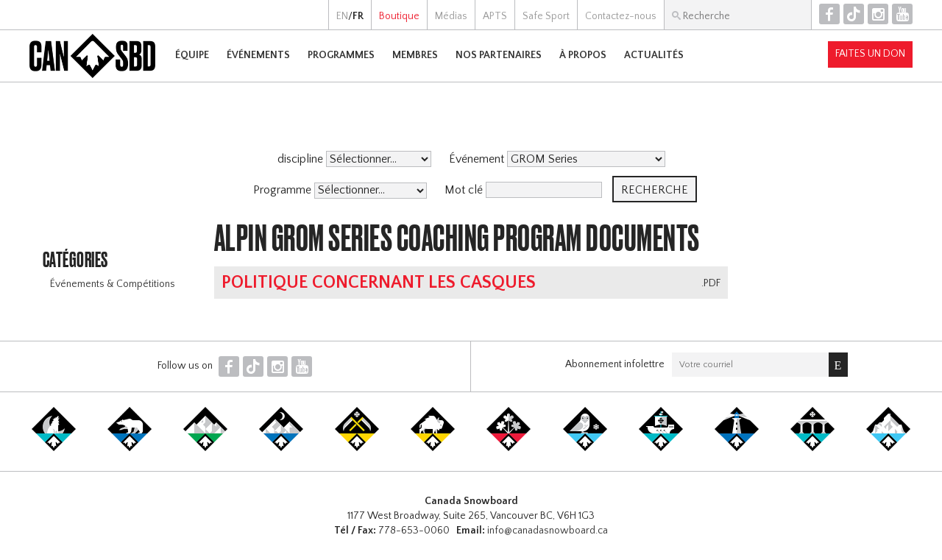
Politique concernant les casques (379, 283)
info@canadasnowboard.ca (548, 531)
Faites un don (870, 54)
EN (342, 16)
